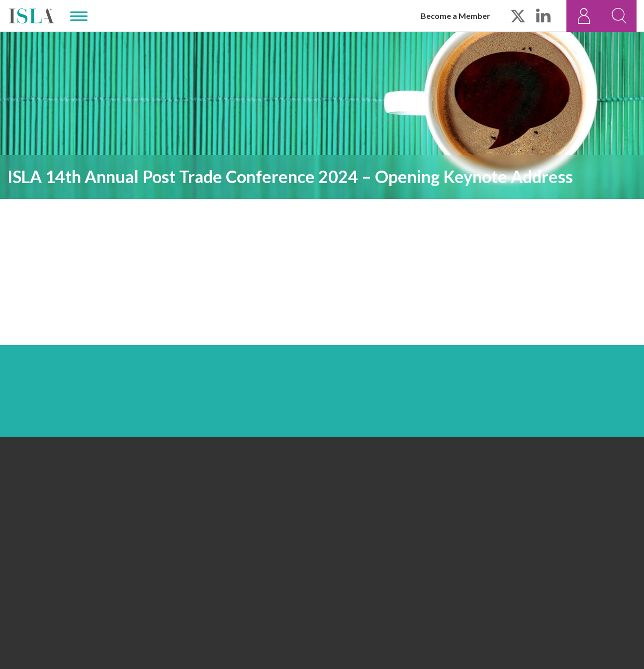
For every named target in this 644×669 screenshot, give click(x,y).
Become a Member (456, 16)
